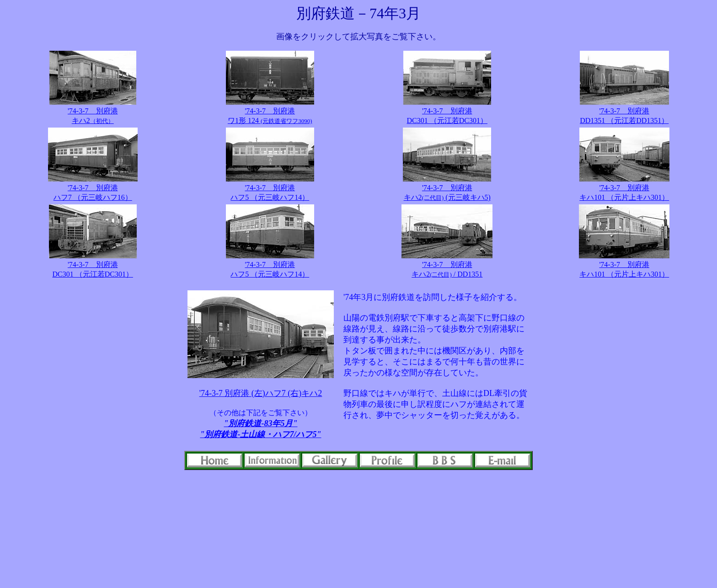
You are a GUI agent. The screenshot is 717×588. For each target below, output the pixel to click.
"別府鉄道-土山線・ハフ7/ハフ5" (261, 434)
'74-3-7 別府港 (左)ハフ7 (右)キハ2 (261, 393)
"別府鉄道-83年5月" (261, 423)
